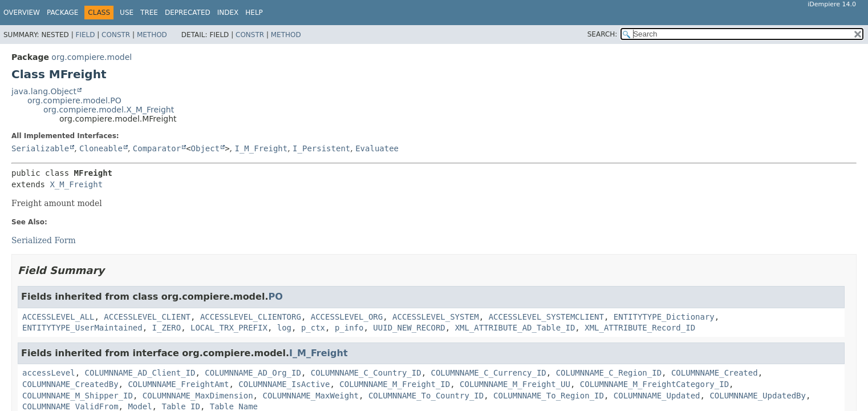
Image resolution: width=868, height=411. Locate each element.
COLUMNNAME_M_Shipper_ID (78, 396)
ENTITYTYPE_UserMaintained (82, 328)
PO (275, 297)
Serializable (40, 148)
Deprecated (188, 13)
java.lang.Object (44, 91)
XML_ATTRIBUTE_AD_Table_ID (515, 328)
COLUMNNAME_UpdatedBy (758, 396)
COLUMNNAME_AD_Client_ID (140, 373)
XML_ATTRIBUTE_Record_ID (640, 328)
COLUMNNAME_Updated (657, 396)
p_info (349, 328)
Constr (116, 35)
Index (228, 13)
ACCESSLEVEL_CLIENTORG (251, 317)
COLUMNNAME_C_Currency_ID (488, 373)
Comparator (157, 148)
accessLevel (49, 373)
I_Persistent (321, 148)
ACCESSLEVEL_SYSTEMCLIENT (546, 317)
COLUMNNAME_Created (715, 373)
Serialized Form (44, 240)
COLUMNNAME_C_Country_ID (366, 373)
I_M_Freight (261, 148)
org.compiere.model (92, 57)
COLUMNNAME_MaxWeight (311, 396)
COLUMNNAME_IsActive (284, 384)
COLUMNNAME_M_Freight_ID (395, 384)
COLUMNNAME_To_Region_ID (549, 396)
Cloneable (101, 148)
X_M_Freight (76, 184)
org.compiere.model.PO (74, 100)
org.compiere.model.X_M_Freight (109, 110)
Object (206, 148)
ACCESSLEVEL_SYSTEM (436, 317)
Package (62, 13)
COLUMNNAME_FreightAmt (178, 384)
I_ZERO (167, 328)
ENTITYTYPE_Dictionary (664, 317)
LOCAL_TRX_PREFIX (229, 328)
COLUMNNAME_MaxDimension (198, 396)
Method (152, 35)
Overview (22, 13)
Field (85, 35)
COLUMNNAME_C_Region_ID (609, 373)
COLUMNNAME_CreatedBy (70, 384)
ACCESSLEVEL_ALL (58, 317)
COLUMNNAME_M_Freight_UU (515, 384)
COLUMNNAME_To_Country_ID (426, 396)
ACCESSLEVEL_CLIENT (147, 317)
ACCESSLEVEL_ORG (347, 317)
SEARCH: (603, 34)
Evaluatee (377, 148)
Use (127, 13)
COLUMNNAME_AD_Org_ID (253, 373)
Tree (149, 13)
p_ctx (313, 328)
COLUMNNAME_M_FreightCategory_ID (654, 384)
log (284, 328)
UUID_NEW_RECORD (409, 328)
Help (254, 13)
